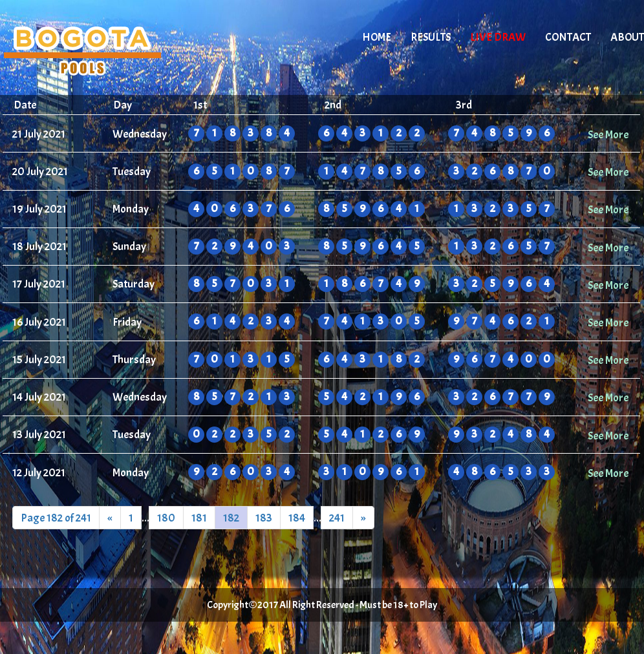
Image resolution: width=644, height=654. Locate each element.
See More (608, 134)
